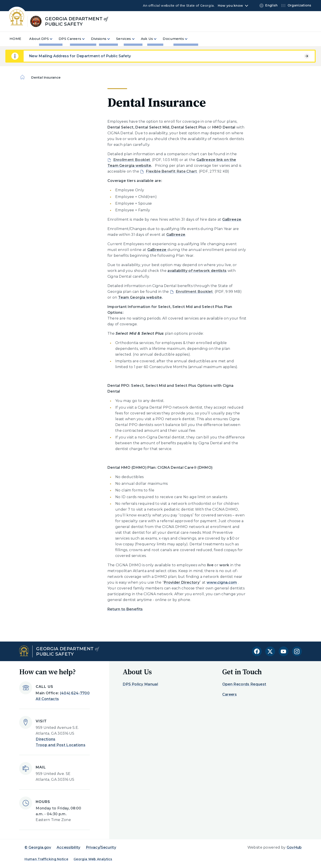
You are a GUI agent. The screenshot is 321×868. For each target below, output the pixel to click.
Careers (229, 694)
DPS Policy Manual (140, 684)
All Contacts (47, 699)
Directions (45, 739)
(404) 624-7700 (75, 693)
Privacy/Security (101, 847)
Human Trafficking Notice (46, 859)
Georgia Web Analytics (93, 859)
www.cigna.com (222, 582)
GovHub (294, 847)
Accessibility (69, 847)
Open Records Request (244, 684)
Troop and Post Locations (61, 745)
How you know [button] (230, 6)
